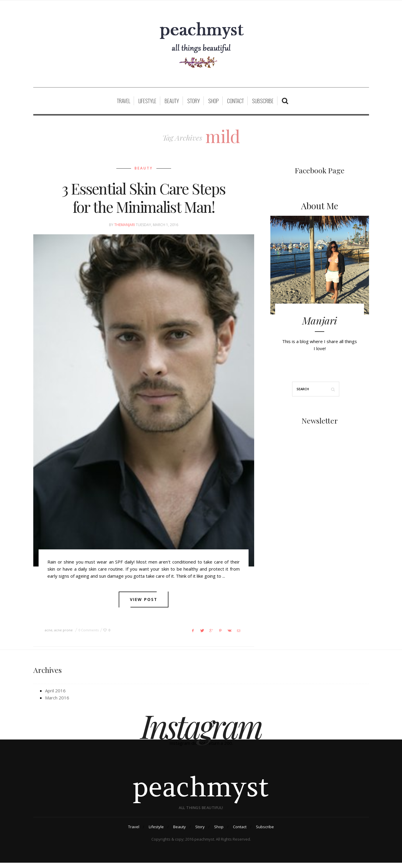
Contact (235, 104)
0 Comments (88, 634)
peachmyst (201, 792)
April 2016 (55, 694)
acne (49, 634)
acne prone (63, 634)
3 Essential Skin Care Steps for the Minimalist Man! (144, 201)
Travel (124, 104)
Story (194, 104)
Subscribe (263, 104)
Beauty (172, 104)
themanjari (125, 228)
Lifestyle (147, 104)
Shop (214, 104)
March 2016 (57, 701)
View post (144, 603)
